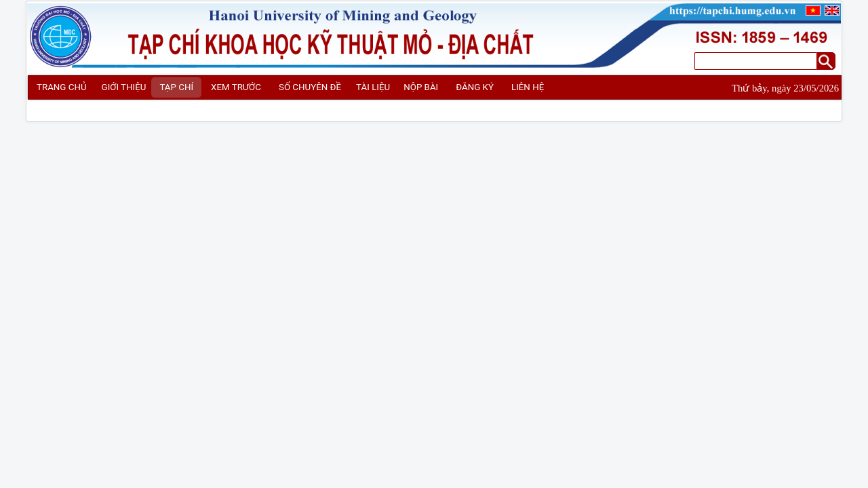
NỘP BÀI (421, 87)
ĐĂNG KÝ (475, 87)
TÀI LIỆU (373, 87)
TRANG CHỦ (62, 87)
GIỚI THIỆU (124, 87)
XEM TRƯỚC (236, 87)
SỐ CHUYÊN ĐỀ (310, 87)
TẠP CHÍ (176, 87)
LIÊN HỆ (528, 87)
